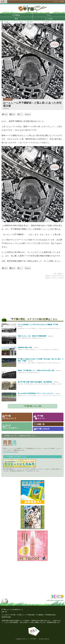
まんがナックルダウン (12, 427)
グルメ (49, 15)
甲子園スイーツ (41, 417)
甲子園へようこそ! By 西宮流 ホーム (12, 610)
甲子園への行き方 (43, 429)
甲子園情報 (40, 615)
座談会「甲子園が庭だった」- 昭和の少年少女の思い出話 (36, 370)
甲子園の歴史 (29, 22)
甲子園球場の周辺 (50, 615)
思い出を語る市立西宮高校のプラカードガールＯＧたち (36, 393)
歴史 (16, 19)
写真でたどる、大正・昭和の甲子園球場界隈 (32, 336)
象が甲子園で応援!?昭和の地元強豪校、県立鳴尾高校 (35, 382)
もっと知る (49, 19)
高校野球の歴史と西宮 (25, 347)
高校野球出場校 (6, 617)
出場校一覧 (40, 424)
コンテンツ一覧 (58, 2)
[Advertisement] (32, 297)
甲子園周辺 (16, 15)
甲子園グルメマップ (11, 417)
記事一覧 (4, 612)
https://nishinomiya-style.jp (11, 452)
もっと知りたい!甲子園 (8, 615)
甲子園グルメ (21, 615)
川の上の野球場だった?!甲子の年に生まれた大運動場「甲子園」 (38, 325)
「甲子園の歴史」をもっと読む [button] (32, 406)
